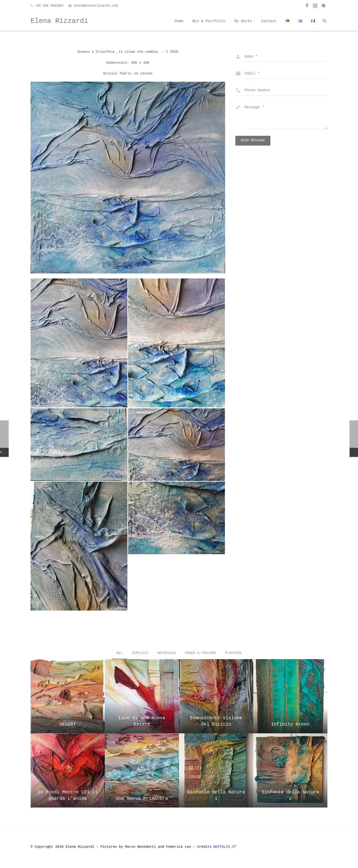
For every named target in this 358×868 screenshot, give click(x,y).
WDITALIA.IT (226, 847)
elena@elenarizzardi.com (96, 6)
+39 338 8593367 (49, 6)
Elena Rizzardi (59, 21)
